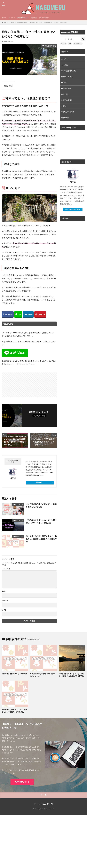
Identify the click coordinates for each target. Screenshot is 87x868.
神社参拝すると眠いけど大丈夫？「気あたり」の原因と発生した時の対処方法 (41, 539)
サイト (4, 610)
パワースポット (78, 44)
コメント (6, 569)
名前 (4, 591)
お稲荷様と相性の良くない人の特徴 (14, 674)
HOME (6, 23)
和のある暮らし (69, 77)
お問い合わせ (44, 18)
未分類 (65, 94)
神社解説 (34, 18)
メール (5, 601)
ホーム (4, 18)
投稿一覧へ (39, 483)
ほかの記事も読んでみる (72, 209)
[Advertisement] (16, 384)
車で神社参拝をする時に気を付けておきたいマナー (43, 675)
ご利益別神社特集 (69, 71)
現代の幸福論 (68, 100)
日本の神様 (67, 88)
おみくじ (12, 18)
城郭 (65, 83)
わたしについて (47, 804)
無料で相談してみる (22, 782)
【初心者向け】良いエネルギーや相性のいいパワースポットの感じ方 (41, 521)
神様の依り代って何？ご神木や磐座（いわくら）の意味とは (48, 23)
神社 (13, 23)
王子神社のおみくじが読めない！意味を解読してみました (41, 505)
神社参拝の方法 (23, 18)
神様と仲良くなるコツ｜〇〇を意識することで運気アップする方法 (14, 711)
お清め (65, 65)
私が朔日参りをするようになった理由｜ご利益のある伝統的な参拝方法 (71, 675)
